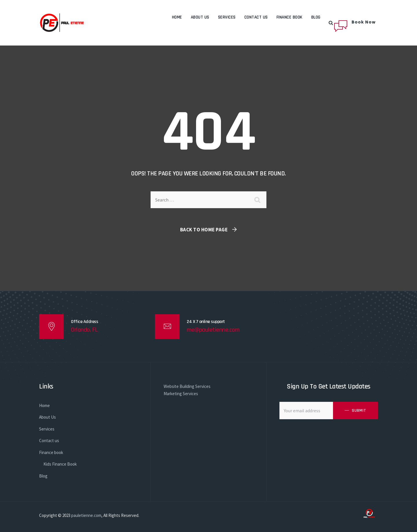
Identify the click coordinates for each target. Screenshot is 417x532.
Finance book (290, 17)
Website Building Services (187, 386)
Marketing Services (181, 394)
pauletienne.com (86, 515)
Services (227, 17)
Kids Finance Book (60, 464)
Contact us (256, 17)
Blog (316, 17)
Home (177, 17)
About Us (200, 17)
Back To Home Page (204, 230)
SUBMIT (359, 411)
